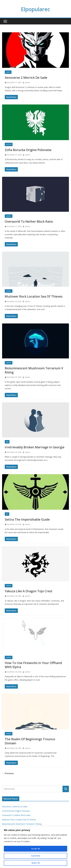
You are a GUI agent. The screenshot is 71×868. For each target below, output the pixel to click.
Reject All (36, 863)
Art (7, 514)
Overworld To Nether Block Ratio (29, 221)
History (9, 144)
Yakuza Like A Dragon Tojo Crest (29, 591)
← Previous (8, 773)
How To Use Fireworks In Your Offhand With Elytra (33, 665)
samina (27, 82)
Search (66, 789)
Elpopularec (35, 9)
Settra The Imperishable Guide (27, 519)
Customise (35, 856)
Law (7, 442)
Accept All (35, 849)
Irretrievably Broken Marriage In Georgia (35, 447)
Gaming (9, 216)
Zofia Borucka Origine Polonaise (28, 150)
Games (8, 72)
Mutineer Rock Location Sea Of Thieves (34, 296)
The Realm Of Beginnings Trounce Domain (30, 741)
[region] (35, 847)
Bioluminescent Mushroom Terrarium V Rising (34, 370)
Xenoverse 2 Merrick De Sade (26, 77)
